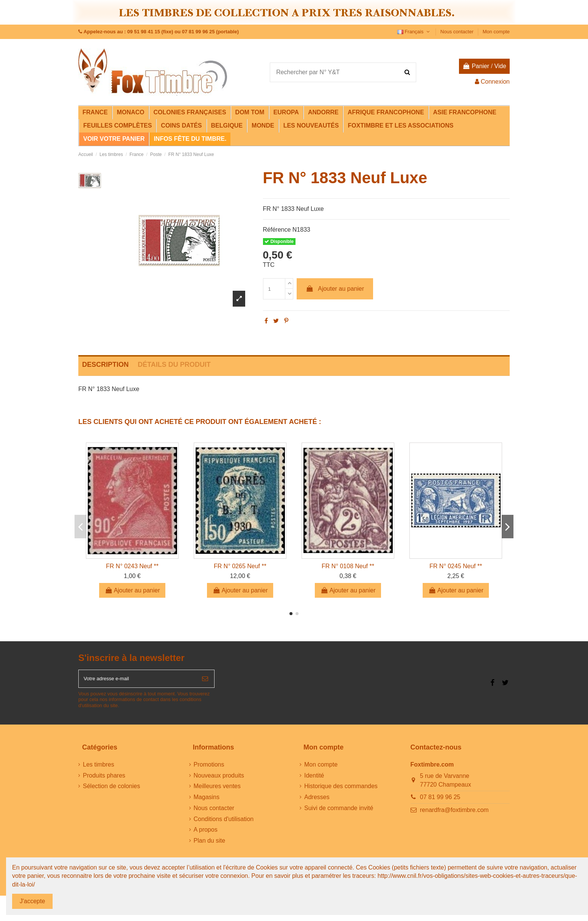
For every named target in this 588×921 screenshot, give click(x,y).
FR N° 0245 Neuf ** (456, 566)
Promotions (209, 768)
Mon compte (496, 32)
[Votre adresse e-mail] (137, 681)
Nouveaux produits (219, 779)
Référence (277, 230)
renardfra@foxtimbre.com (454, 814)
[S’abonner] (205, 681)
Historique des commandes (341, 790)
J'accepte (32, 901)
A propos (206, 834)
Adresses (317, 801)
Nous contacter (458, 32)
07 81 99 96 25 (440, 801)
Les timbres (99, 768)
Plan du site (210, 845)
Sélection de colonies (111, 790)
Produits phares (104, 779)
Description (105, 365)
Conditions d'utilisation (224, 823)
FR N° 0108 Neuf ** (348, 566)
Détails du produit (174, 365)
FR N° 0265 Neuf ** (240, 566)
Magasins (207, 801)
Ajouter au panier (335, 289)
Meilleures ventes (217, 790)
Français (414, 32)
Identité (314, 779)
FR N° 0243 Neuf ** (132, 566)
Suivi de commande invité (339, 812)
